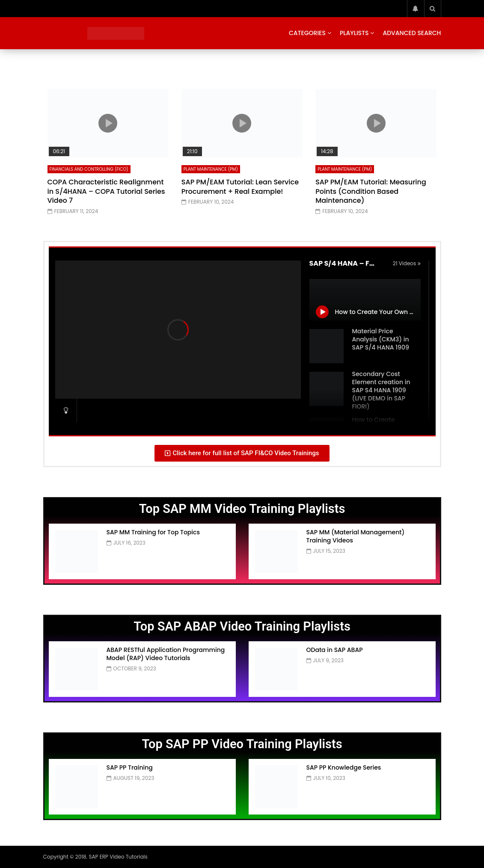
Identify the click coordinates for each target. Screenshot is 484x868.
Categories (307, 33)
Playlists (354, 33)
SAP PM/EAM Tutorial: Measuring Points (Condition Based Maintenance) (371, 191)
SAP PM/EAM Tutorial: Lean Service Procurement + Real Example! (240, 187)
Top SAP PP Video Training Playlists (242, 744)
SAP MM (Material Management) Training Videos (356, 536)
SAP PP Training (130, 767)
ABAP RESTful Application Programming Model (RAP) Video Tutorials (166, 654)
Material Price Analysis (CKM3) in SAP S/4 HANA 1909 (381, 339)
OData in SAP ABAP (335, 650)
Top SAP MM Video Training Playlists (242, 509)
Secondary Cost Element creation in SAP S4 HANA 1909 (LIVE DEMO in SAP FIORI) (381, 390)
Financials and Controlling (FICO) (89, 169)
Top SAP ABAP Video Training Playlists (242, 626)
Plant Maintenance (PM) (211, 169)
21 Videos (407, 263)
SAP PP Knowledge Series (344, 767)
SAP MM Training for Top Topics (153, 532)
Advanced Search (412, 33)
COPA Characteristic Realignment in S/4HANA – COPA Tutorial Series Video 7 (106, 191)
